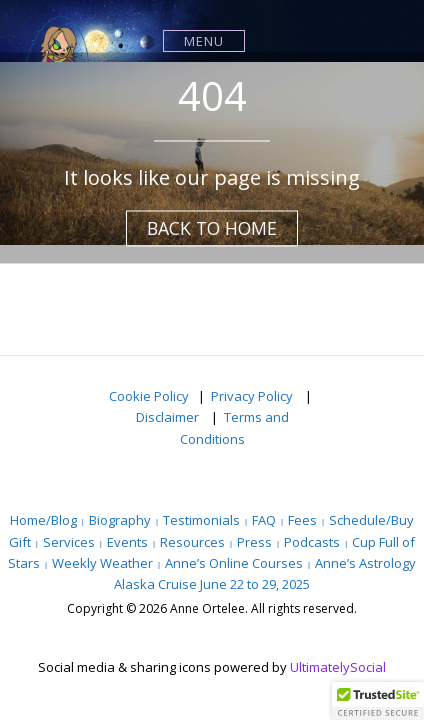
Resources (192, 542)
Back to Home (212, 228)
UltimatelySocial (338, 667)
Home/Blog (43, 520)
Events (127, 542)
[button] (378, 701)
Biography (120, 520)
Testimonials (201, 520)
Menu (204, 41)
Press (254, 542)
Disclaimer (169, 417)
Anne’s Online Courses (234, 563)
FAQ (264, 520)
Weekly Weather (102, 563)
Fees (302, 520)
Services (69, 542)
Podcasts (312, 542)
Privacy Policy (253, 396)
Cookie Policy (149, 396)
